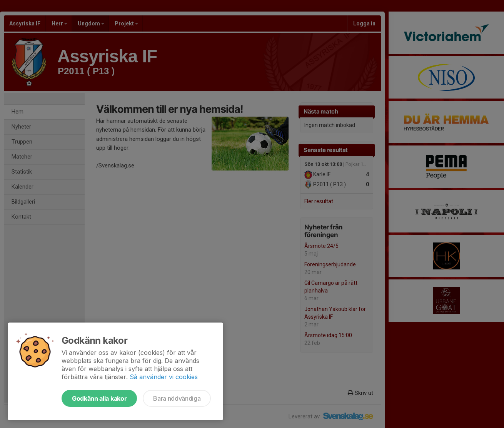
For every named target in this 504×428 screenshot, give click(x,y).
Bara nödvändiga (177, 398)
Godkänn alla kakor (99, 398)
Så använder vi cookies (164, 377)
